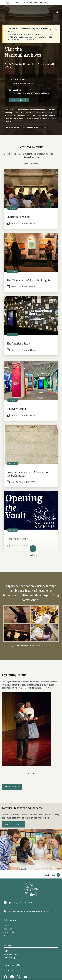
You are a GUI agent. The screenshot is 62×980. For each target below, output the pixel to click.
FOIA (6, 951)
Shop (6, 935)
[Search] (57, 12)
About (6, 926)
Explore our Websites (42, 3)
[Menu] (5, 12)
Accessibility (9, 929)
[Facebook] (6, 977)
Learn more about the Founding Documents (26, 127)
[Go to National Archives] (31, 889)
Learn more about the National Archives (33, 646)
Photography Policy (12, 954)
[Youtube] (26, 977)
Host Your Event (10, 932)
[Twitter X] (19, 977)
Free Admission (17, 100)
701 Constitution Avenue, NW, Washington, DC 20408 (31, 93)
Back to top (50, 875)
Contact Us (8, 970)
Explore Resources (11, 824)
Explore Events (10, 786)
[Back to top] (53, 875)
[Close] (56, 29)
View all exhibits (31, 164)
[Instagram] (13, 977)
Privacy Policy (10, 957)
